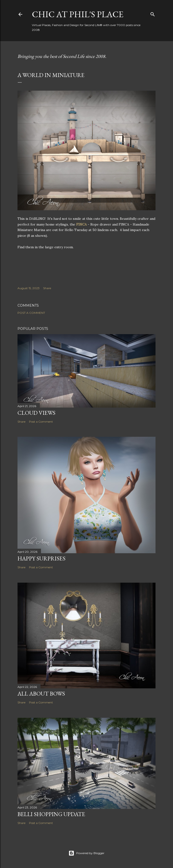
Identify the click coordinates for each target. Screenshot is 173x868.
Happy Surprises (41, 558)
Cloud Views (36, 413)
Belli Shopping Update (51, 814)
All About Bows (41, 694)
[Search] (153, 13)
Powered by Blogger (86, 853)
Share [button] (47, 288)
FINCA (82, 224)
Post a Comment (31, 313)
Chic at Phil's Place (78, 14)
